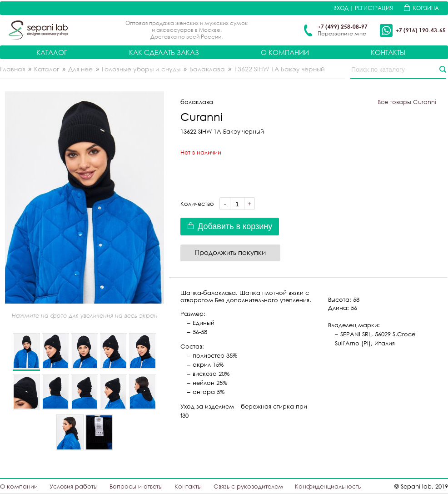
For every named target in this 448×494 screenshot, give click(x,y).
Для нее (80, 69)
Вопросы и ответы (136, 486)
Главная (12, 69)
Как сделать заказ (164, 52)
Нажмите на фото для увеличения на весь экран (85, 315)
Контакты (388, 52)
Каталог (52, 52)
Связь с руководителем (248, 486)
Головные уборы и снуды (141, 69)
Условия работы (74, 486)
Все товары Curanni (407, 102)
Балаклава (207, 69)
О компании (285, 52)
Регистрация (374, 8)
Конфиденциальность (328, 486)
